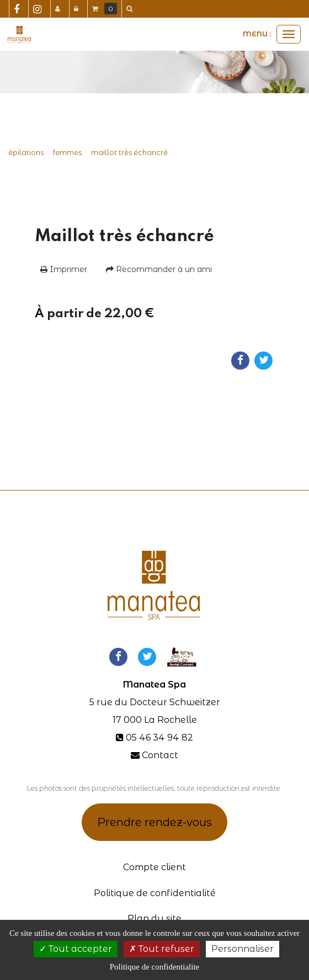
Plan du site (154, 918)
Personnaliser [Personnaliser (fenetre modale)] (243, 949)
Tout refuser (162, 949)
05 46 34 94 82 (159, 737)
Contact (160, 755)
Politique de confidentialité (155, 893)
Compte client (154, 867)
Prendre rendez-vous (154, 822)
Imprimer (64, 269)
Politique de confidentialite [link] (154, 967)
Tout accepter (76, 949)
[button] (131, 9)
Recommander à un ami (159, 269)
